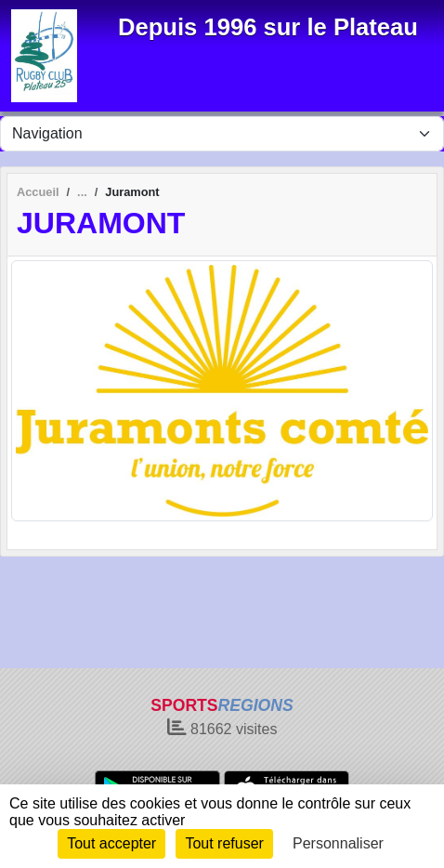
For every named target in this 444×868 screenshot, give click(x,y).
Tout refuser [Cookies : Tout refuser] (224, 843)
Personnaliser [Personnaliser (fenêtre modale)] (338, 843)
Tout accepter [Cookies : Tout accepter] (111, 843)
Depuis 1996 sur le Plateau (268, 27)
